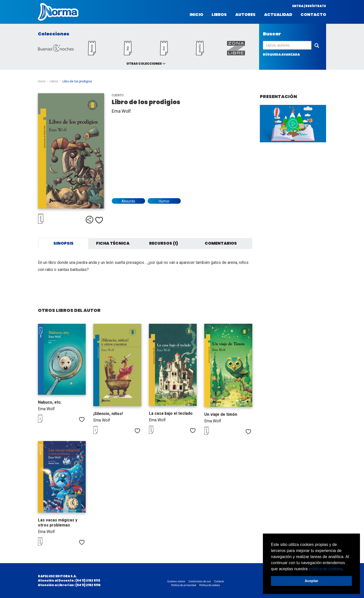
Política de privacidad (184, 585)
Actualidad (278, 15)
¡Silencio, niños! (108, 414)
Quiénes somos (176, 581)
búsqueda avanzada (281, 54)
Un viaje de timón (221, 414)
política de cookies (325, 569)
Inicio (196, 15)
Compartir (89, 220)
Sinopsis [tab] (63, 243)
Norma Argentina (58, 12)
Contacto (313, 15)
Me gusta (99, 220)
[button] (345, 569)
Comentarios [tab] (221, 243)
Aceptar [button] (311, 581)
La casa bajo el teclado (171, 413)
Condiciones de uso (200, 581)
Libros (219, 15)
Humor (164, 201)
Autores (245, 15)
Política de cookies (210, 585)
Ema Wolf (121, 111)
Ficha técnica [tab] (113, 243)
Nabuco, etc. (50, 402)
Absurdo (128, 201)
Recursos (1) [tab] (164, 243)
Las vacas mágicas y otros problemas (58, 523)
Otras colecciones (144, 64)
